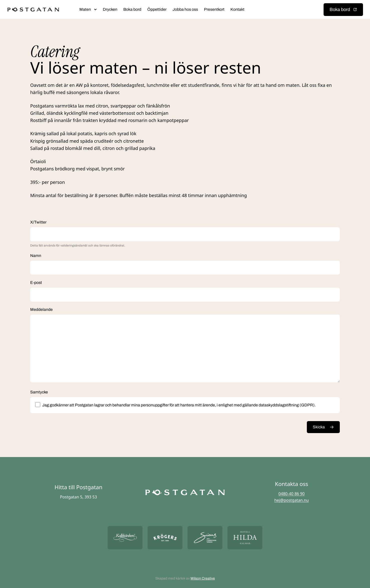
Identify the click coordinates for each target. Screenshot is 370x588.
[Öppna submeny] (95, 9)
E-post (36, 283)
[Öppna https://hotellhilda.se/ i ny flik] (245, 537)
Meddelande (41, 309)
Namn (36, 256)
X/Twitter (38, 222)
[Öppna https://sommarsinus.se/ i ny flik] (205, 537)
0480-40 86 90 (291, 494)
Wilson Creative (203, 578)
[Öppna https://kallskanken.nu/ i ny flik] (125, 537)
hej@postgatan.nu (292, 500)
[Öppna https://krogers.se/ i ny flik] (165, 537)
